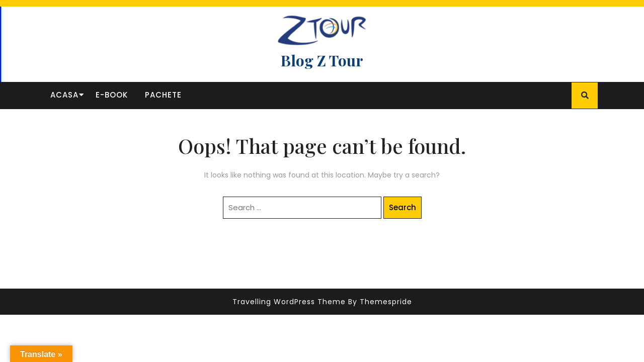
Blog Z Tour (322, 60)
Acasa (64, 95)
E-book (112, 95)
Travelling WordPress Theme (289, 302)
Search (403, 207)
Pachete (163, 95)
